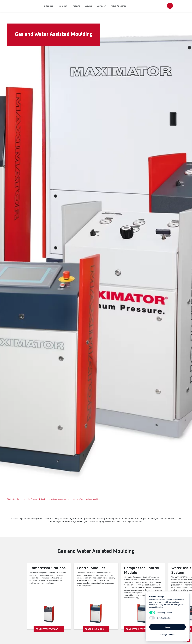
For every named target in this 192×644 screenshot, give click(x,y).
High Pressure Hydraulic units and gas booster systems (49, 499)
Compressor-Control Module (143, 629)
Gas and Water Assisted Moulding (87, 499)
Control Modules (96, 629)
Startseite (11, 499)
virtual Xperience (118, 6)
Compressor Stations (49, 629)
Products (21, 499)
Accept (168, 627)
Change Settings (168, 635)
